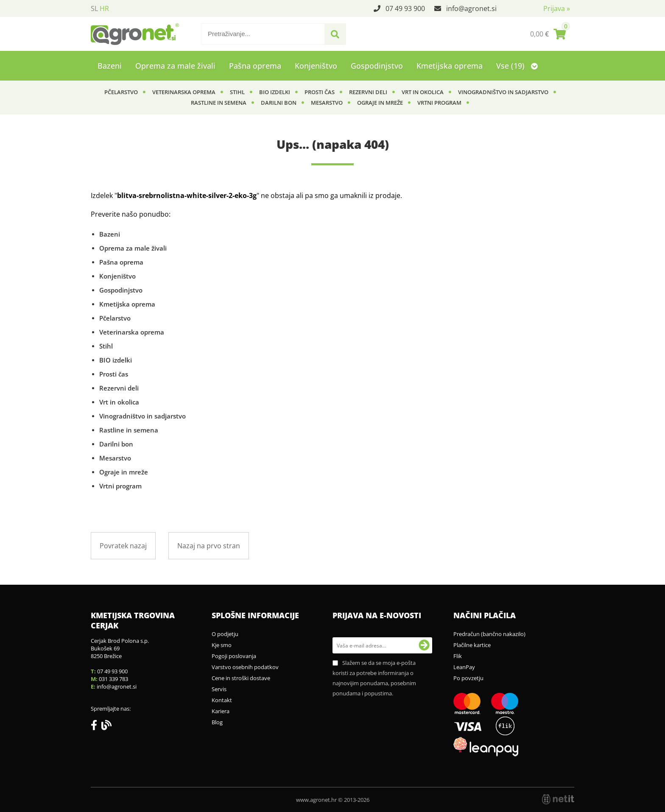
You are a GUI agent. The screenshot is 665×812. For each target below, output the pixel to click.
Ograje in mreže (380, 103)
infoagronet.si (471, 8)
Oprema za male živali (175, 66)
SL (94, 8)
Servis (219, 689)
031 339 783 (113, 679)
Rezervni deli (368, 92)
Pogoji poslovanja (234, 656)
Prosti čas (320, 92)
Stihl (237, 92)
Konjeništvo (316, 66)
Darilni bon (279, 103)
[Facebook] (96, 727)
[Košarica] (548, 34)
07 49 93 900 (405, 8)
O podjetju (225, 634)
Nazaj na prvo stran (209, 546)
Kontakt (222, 700)
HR (104, 8)
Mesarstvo (327, 103)
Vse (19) (517, 66)
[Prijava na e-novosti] (424, 645)
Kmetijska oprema (450, 66)
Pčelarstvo (121, 92)
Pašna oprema (255, 66)
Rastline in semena (219, 103)
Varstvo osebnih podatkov (245, 667)
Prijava (557, 8)
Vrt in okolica (423, 92)
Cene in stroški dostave (241, 678)
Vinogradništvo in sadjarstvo (503, 92)
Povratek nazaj (123, 546)
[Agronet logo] (135, 34)
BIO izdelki (275, 92)
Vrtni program (439, 103)
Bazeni (110, 66)
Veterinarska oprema (184, 92)
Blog (217, 722)
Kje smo (222, 645)
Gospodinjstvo (377, 66)
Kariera (221, 711)
